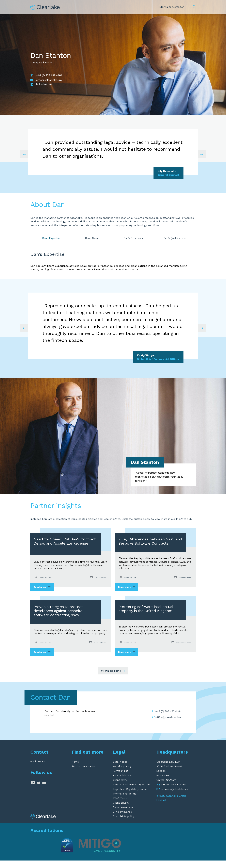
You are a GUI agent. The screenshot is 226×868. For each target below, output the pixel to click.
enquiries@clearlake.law (176, 796)
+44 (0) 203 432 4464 (49, 75)
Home (75, 769)
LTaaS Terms (121, 806)
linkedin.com (44, 84)
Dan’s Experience (134, 238)
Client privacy (122, 810)
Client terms (121, 787)
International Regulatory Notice (132, 792)
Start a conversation (172, 6)
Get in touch (38, 769)
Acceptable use (123, 783)
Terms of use (121, 778)
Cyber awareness (124, 815)
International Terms (125, 801)
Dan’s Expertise (51, 238)
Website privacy (123, 774)
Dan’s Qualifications (175, 238)
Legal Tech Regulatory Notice (131, 796)
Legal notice (121, 769)
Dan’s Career (92, 238)
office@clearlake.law (49, 80)
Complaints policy (124, 824)
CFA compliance (123, 819)
